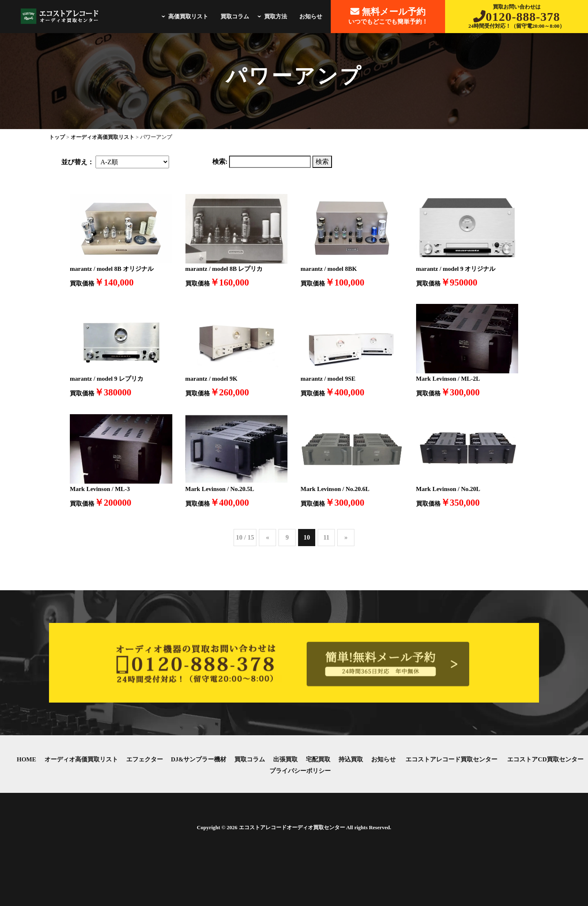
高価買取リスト (184, 17)
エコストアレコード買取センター (451, 759)
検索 (322, 162)
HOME (27, 759)
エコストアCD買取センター (545, 759)
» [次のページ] (346, 537)
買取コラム (235, 17)
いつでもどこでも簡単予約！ (388, 16)
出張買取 (285, 759)
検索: (220, 162)
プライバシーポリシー (300, 771)
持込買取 (351, 759)
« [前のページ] (267, 537)
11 (326, 537)
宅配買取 (318, 759)
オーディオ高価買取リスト (81, 759)
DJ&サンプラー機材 (199, 759)
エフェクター (145, 759)
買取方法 (271, 17)
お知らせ (311, 17)
